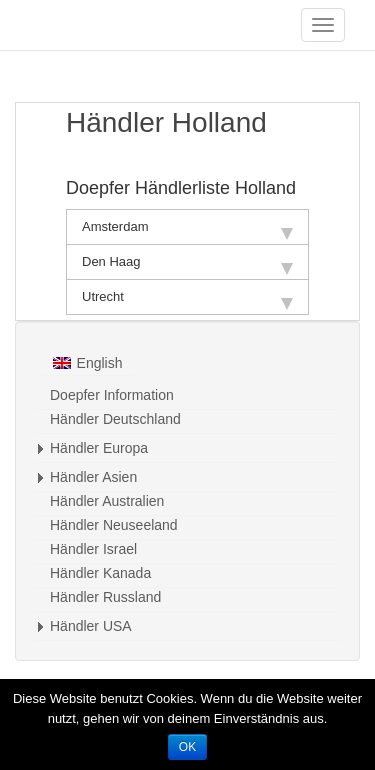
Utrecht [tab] (187, 299)
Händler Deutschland (115, 419)
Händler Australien (107, 501)
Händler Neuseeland (114, 525)
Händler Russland (105, 597)
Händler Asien (93, 477)
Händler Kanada (100, 573)
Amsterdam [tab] (187, 229)
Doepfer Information (112, 395)
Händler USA (91, 626)
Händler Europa (99, 448)
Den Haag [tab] (187, 264)
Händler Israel (93, 549)
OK (187, 747)
